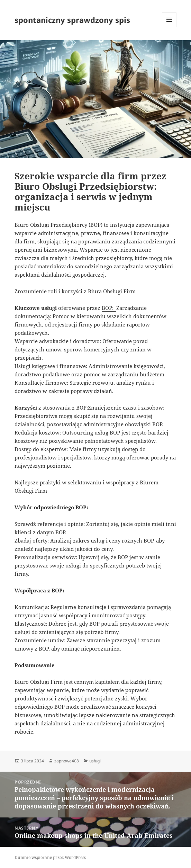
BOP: (109, 308)
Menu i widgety (169, 27)
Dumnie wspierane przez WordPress (50, 857)
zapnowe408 (67, 761)
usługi (95, 761)
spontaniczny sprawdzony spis (72, 20)
